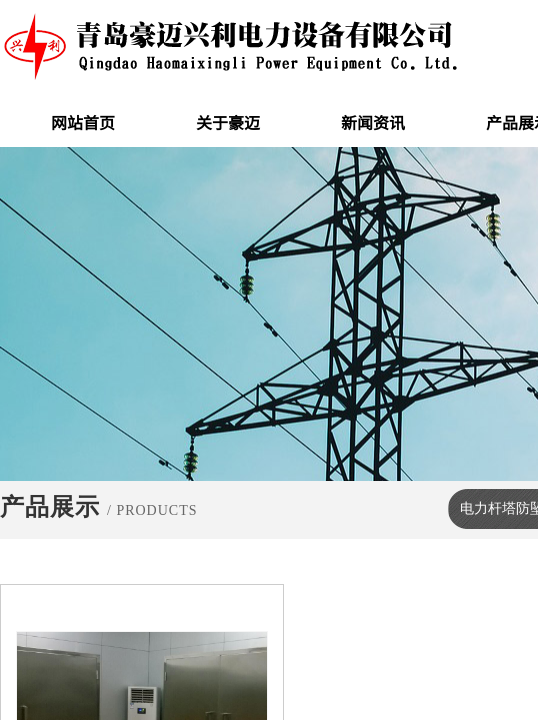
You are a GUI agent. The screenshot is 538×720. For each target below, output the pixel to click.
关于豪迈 (228, 122)
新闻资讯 (373, 122)
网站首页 (83, 122)
